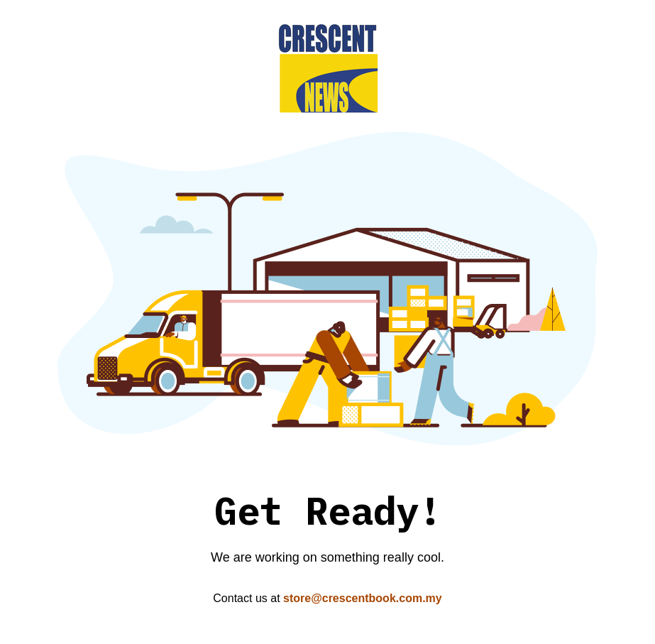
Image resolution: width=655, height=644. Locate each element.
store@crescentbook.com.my (363, 598)
